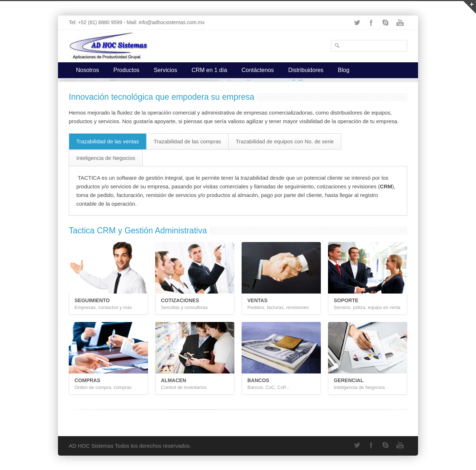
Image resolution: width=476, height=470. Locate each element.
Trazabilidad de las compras (187, 141)
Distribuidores (306, 70)
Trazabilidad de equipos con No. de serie (285, 141)
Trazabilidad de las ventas (108, 141)
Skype (386, 23)
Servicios (165, 70)
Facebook (371, 23)
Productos (126, 70)
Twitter (357, 23)
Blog (343, 70)
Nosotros (87, 70)
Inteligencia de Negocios (106, 158)
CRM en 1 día (209, 70)
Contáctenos (258, 70)
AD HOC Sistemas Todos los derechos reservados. (130, 446)
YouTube (400, 23)
